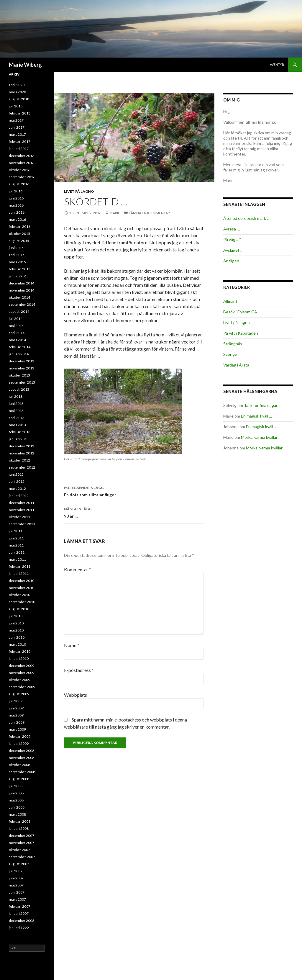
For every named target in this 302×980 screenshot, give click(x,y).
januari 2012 (19, 496)
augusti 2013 (19, 389)
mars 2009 (17, 729)
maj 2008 (16, 800)
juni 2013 (16, 404)
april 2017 (17, 127)
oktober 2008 (19, 765)
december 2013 (22, 361)
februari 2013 (20, 432)
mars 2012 (17, 489)
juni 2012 (16, 474)
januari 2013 (19, 439)
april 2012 (17, 481)
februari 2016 (20, 226)
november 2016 (22, 163)
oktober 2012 (19, 460)
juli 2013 (16, 396)
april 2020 (17, 85)
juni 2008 (16, 793)
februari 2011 (20, 566)
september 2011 (22, 524)
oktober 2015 (19, 234)
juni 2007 (16, 878)
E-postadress (79, 670)
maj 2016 (16, 205)
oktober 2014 (19, 297)
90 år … (134, 512)
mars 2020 (17, 92)
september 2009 (22, 687)
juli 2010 (16, 616)
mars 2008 (17, 814)
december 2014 (22, 283)
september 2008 (22, 772)
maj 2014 (16, 326)
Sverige (230, 354)
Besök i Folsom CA (240, 312)
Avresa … (232, 229)
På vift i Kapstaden (241, 333)
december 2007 (22, 836)
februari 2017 (20, 141)
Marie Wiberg (25, 65)
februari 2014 (20, 347)
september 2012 (22, 467)
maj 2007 (16, 885)
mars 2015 (17, 262)
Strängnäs (233, 344)
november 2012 (22, 453)
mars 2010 (17, 644)
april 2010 (17, 637)
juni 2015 (16, 248)
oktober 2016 (19, 170)
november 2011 (22, 510)
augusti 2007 (19, 864)
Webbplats (75, 695)
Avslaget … (233, 250)
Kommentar (78, 569)
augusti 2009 (19, 694)
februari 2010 (20, 651)
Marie (115, 213)
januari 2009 (19, 743)
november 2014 (22, 290)
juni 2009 (16, 708)
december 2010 (22, 581)
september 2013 (22, 382)
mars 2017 (17, 134)
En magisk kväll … (256, 416)
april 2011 (17, 552)
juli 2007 (16, 871)
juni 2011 (16, 538)
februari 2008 (20, 821)
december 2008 (22, 751)
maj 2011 (16, 545)
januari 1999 (19, 928)
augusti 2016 (19, 184)
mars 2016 (17, 219)
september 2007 (22, 857)
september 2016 (22, 177)
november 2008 (22, 758)
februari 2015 (20, 269)
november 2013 (22, 368)
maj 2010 (16, 630)
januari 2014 (19, 354)
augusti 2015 (19, 241)
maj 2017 (16, 120)
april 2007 (17, 892)
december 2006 (22, 921)
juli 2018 (16, 106)
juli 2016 (16, 191)
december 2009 (22, 666)
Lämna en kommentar (149, 213)
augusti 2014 (19, 311)
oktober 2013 (19, 375)
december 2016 (22, 156)
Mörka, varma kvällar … (261, 437)
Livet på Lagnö (79, 191)
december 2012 (22, 446)
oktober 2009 (19, 680)
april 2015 (17, 255)
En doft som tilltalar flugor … (134, 491)
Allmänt (230, 301)
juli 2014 (16, 319)
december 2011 (22, 503)
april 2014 (17, 333)
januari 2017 (19, 149)
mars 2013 (17, 425)
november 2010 (22, 588)
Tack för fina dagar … (263, 405)
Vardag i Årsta (236, 365)
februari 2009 (20, 736)
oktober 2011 (19, 517)
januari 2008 (19, 828)
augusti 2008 (19, 779)
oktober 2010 (19, 595)
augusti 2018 (19, 99)
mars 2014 (17, 340)
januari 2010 (19, 658)
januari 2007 (19, 913)
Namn (72, 645)
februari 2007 (20, 906)
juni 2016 (16, 198)
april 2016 (17, 212)
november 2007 (22, 843)
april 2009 (17, 722)
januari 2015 (19, 276)
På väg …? (232, 239)
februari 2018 (20, 113)
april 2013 (17, 418)
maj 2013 (16, 411)
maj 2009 (16, 715)
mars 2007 (17, 899)
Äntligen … (233, 261)
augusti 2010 (19, 609)
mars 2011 (17, 559)
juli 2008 (16, 786)
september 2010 (22, 602)
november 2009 (22, 673)
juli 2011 (16, 531)
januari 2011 (19, 574)
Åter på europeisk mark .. (246, 218)
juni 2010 (16, 623)
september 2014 (22, 304)
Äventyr (277, 64)
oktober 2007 (19, 850)
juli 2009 (16, 701)
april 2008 (17, 807)
